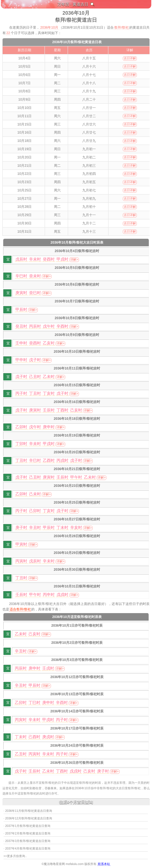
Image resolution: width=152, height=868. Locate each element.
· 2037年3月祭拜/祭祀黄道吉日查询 (27, 841)
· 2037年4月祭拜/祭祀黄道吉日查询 (27, 848)
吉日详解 (130, 58)
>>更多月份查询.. (15, 856)
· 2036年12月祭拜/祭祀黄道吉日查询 (28, 818)
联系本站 (104, 864)
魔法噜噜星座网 (54, 864)
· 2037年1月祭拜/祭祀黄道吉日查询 (27, 826)
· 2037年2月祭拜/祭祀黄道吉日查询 (27, 833)
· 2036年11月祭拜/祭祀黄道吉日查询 (28, 811)
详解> (74, 260)
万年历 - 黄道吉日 (73, 4)
